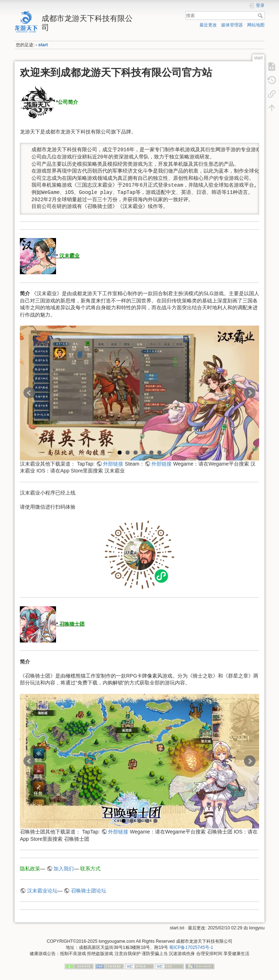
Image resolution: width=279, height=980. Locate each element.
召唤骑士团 (72, 624)
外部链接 (113, 464)
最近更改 (208, 25)
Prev (29, 393)
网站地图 (256, 25)
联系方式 (90, 869)
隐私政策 (30, 869)
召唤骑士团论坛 (89, 891)
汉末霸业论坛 (42, 891)
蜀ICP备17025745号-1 (191, 947)
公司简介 (68, 102)
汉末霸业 (69, 256)
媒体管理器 (232, 25)
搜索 (261, 16)
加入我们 (64, 869)
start (43, 45)
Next (250, 393)
